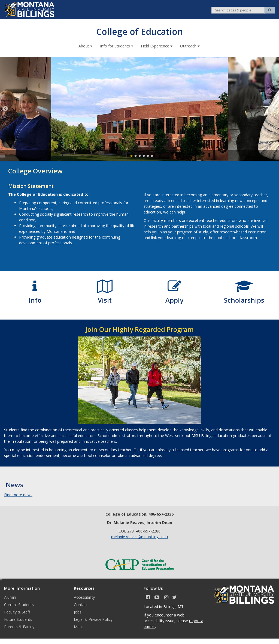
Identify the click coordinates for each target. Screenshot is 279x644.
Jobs (78, 612)
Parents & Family (19, 626)
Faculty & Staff (17, 612)
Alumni (10, 597)
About (86, 46)
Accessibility (84, 597)
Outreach (190, 46)
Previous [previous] (5, 109)
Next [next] (274, 109)
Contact (81, 604)
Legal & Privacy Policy (93, 619)
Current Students (19, 604)
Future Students (18, 619)
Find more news (18, 494)
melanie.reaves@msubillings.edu (139, 536)
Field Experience (157, 46)
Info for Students (117, 46)
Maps (79, 626)
